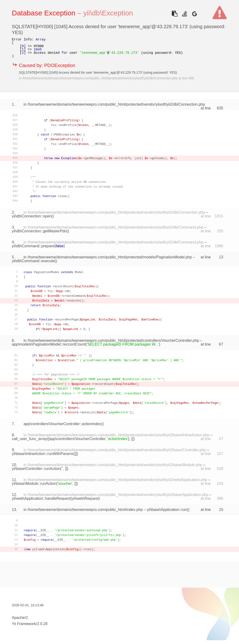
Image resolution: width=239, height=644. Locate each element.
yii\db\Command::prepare (33, 246)
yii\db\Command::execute (33, 261)
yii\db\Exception (108, 13)
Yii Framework (24, 624)
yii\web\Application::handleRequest (41, 498)
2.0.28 (42, 624)
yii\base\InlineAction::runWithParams (43, 454)
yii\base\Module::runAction (34, 484)
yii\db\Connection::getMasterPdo (39, 231)
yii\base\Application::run (167, 510)
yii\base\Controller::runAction (36, 469)
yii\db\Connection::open (32, 216)
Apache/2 (20, 618)
